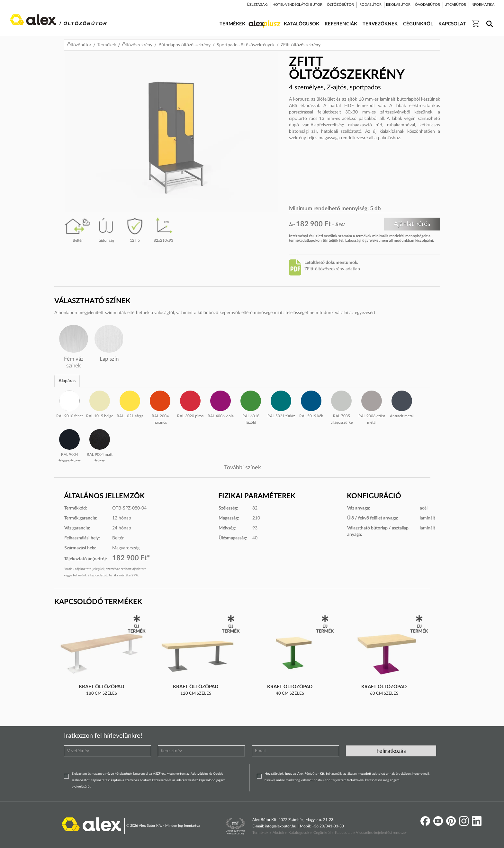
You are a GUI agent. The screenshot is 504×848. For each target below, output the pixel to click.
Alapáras (67, 381)
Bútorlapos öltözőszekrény (184, 45)
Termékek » (262, 833)
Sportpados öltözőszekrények (246, 45)
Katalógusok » (300, 833)
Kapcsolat (343, 833)
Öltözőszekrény (137, 45)
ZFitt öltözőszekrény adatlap (332, 269)
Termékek (107, 45)
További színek (243, 468)
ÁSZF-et (159, 774)
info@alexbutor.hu (281, 826)
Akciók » (280, 833)
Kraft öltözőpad (101, 687)
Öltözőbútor (79, 45)
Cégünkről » (323, 833)
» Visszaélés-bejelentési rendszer (380, 833)
